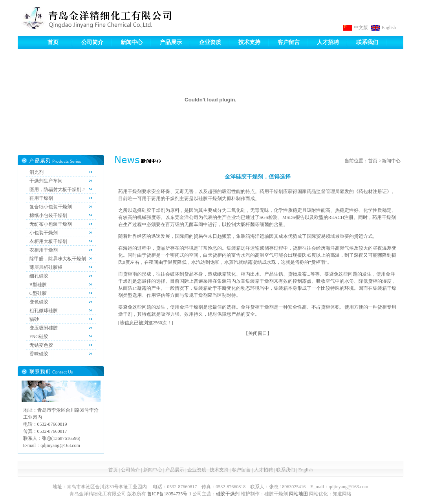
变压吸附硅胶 (44, 328)
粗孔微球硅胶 (44, 311)
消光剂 (37, 172)
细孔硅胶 (39, 276)
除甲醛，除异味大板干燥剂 (58, 259)
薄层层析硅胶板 (46, 267)
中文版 (361, 28)
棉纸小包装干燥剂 (48, 215)
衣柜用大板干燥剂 (48, 241)
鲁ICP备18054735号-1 (169, 494)
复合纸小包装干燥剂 (51, 207)
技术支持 (249, 42)
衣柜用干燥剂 (44, 250)
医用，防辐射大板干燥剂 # (57, 189)
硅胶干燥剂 (228, 494)
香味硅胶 (39, 354)
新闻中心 (132, 42)
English (389, 28)
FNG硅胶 (39, 337)
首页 (53, 42)
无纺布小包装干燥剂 (51, 224)
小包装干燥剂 (44, 233)
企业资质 (210, 42)
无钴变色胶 (41, 345)
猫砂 (34, 319)
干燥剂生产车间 (46, 181)
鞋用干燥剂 (41, 198)
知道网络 (342, 494)
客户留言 (289, 42)
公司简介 (92, 42)
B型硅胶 (38, 285)
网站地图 (298, 494)
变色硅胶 (39, 302)
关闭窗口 (258, 333)
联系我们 (367, 42)
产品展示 (171, 42)
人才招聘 (328, 42)
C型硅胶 (38, 293)
